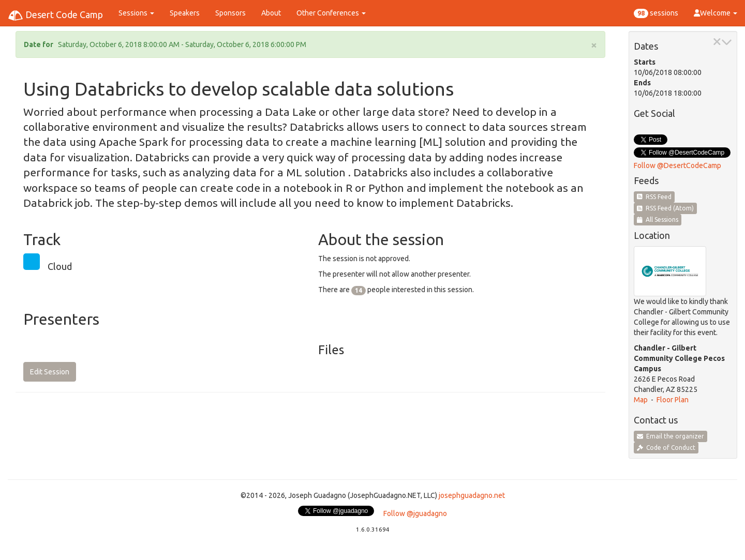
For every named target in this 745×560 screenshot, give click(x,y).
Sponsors (230, 13)
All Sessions (658, 220)
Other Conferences (331, 13)
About (271, 13)
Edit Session (50, 372)
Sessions (136, 13)
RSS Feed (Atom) (665, 208)
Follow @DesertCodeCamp (677, 165)
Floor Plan (673, 400)
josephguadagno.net (472, 495)
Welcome (716, 13)
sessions (656, 13)
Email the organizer (671, 436)
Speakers (185, 13)
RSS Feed (654, 197)
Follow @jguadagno (415, 513)
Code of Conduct (666, 448)
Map (641, 400)
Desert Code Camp (55, 16)
